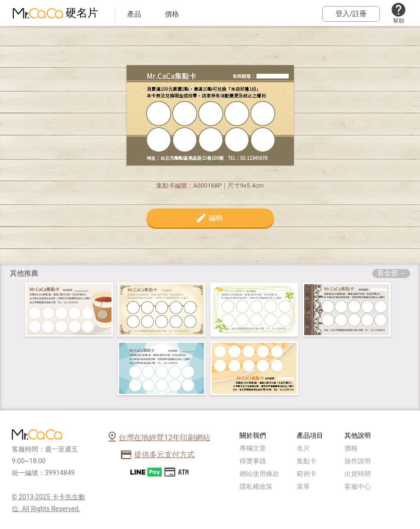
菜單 (303, 486)
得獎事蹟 (253, 461)
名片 (303, 448)
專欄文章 (253, 448)
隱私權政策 (256, 486)
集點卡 (307, 461)
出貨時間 (358, 474)
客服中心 (358, 486)
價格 (351, 448)
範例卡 (307, 474)
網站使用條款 (259, 474)
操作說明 (358, 461)
